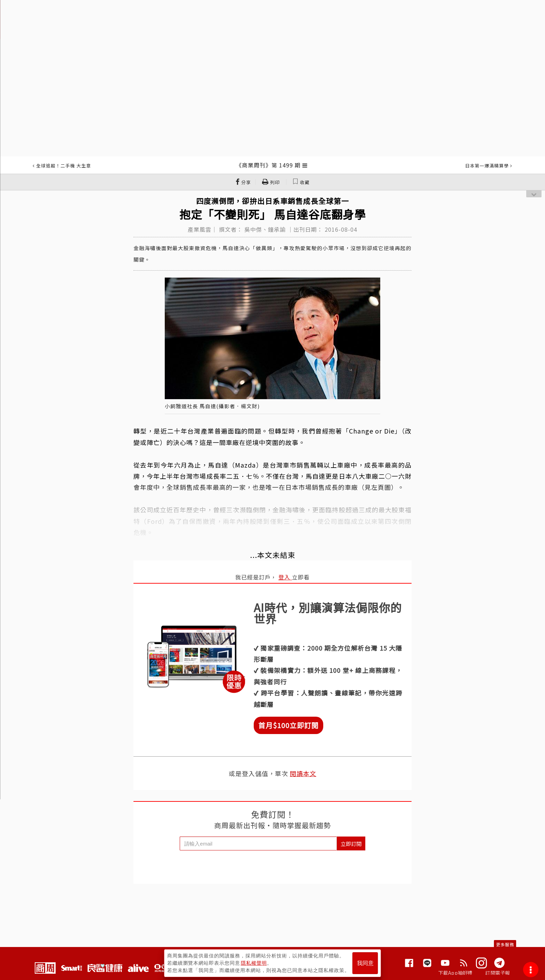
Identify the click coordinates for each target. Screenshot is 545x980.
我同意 (365, 963)
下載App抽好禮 (455, 973)
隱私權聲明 (254, 963)
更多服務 (505, 944)
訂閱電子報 (498, 973)
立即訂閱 (351, 844)
